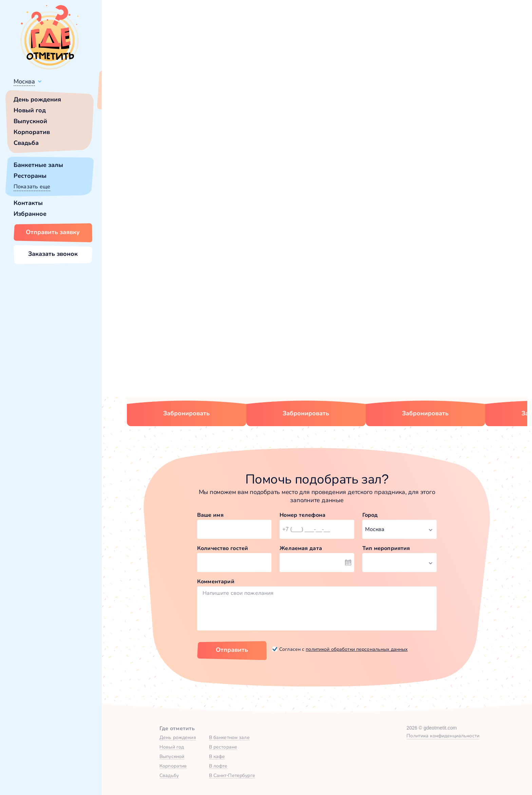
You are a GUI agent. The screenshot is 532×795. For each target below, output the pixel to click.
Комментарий (216, 581)
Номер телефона (302, 515)
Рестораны (30, 176)
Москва (24, 81)
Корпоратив (32, 132)
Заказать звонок (53, 254)
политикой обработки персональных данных (357, 649)
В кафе (217, 756)
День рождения (37, 99)
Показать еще (32, 186)
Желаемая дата (301, 548)
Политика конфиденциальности (443, 736)
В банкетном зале (229, 737)
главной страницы (374, 185)
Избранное (30, 214)
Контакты (28, 203)
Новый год (30, 110)
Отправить (232, 650)
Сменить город (163, 97)
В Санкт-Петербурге (232, 775)
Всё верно (121, 97)
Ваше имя (210, 515)
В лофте (218, 766)
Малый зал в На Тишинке (412, 339)
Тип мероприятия (386, 548)
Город (370, 515)
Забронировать (186, 413)
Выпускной (30, 121)
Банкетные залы (38, 165)
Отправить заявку (53, 232)
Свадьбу (169, 775)
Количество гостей (223, 548)
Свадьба (26, 143)
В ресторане (223, 747)
